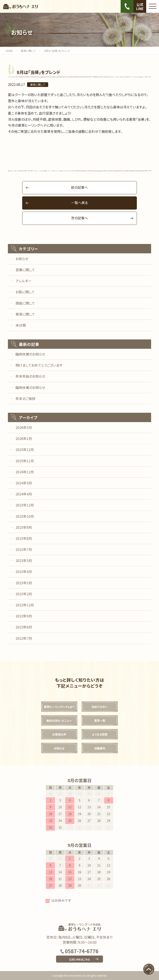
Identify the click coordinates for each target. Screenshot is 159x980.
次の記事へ (79, 218)
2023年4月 (24, 572)
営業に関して (25, 270)
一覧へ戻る (79, 203)
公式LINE (140, 6)
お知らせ (22, 259)
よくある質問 (100, 734)
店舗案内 (100, 748)
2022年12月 (25, 605)
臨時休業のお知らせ (30, 354)
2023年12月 (25, 505)
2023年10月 (25, 516)
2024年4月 (24, 494)
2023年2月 (24, 594)
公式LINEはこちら (80, 959)
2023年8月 (24, 538)
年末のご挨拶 (25, 399)
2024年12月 (25, 472)
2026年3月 (24, 427)
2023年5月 (24, 560)
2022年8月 (24, 627)
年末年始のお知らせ (30, 376)
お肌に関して (25, 292)
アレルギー (24, 281)
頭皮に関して (25, 303)
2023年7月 (24, 549)
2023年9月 (24, 527)
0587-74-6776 (79, 951)
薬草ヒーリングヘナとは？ (59, 707)
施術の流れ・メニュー (59, 721)
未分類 (21, 325)
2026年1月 (24, 438)
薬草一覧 (100, 721)
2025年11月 (25, 461)
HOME (9, 51)
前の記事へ (79, 187)
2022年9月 (24, 616)
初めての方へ (100, 707)
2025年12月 (25, 450)
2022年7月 (24, 638)
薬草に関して (28, 51)
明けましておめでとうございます (39, 365)
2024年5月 (24, 483)
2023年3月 (24, 583)
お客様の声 (59, 734)
